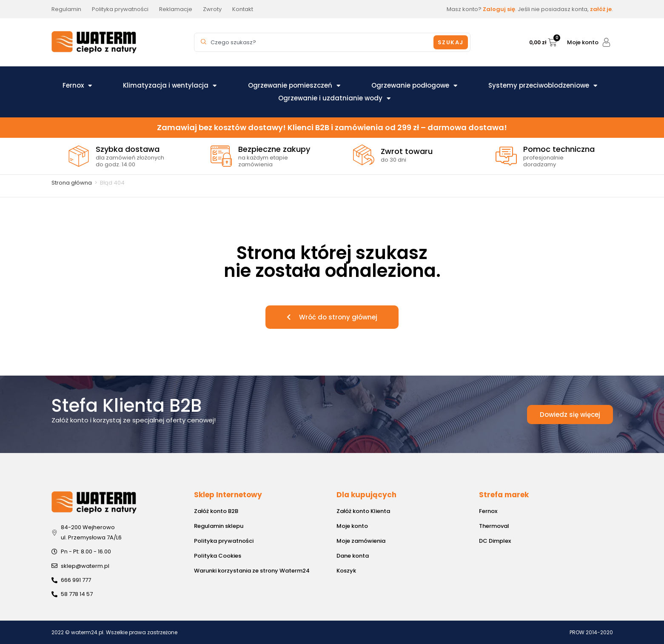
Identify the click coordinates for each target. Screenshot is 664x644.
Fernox (77, 85)
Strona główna (72, 183)
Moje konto (583, 42)
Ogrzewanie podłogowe (414, 85)
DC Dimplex (495, 541)
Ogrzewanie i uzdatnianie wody (334, 98)
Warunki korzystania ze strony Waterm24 (252, 571)
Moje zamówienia (361, 541)
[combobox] (315, 42)
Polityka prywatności (224, 541)
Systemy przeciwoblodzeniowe (543, 85)
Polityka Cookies (218, 556)
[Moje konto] (606, 42)
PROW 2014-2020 (591, 632)
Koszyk (346, 571)
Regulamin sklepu (219, 526)
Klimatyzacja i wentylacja (170, 85)
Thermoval (494, 526)
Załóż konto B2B (216, 511)
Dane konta (353, 556)
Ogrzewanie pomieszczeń (294, 85)
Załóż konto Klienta (363, 511)
